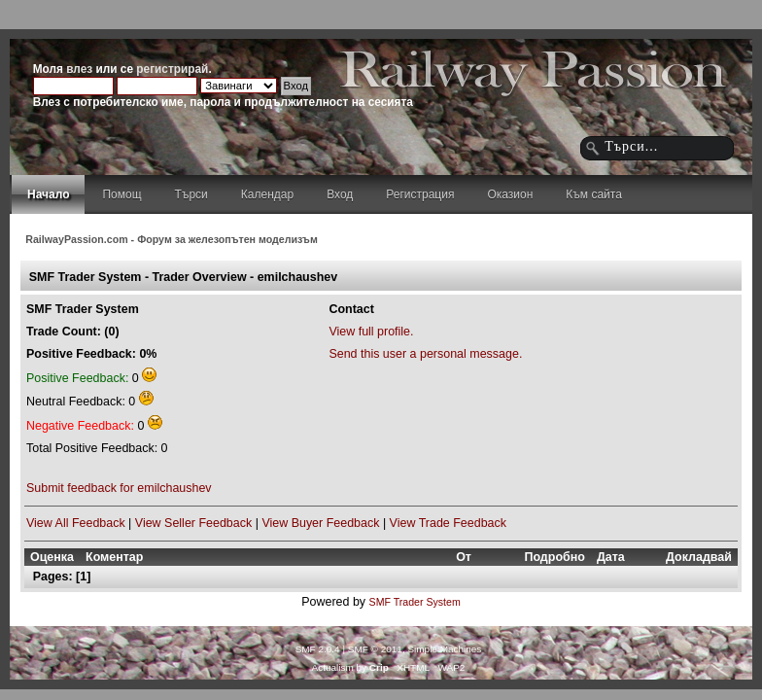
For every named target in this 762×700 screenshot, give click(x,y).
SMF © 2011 (375, 649)
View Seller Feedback (193, 523)
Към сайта (594, 194)
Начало (48, 194)
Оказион (510, 194)
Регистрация (420, 194)
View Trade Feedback (448, 523)
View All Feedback (76, 523)
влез (79, 69)
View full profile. (371, 332)
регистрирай (172, 69)
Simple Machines (444, 649)
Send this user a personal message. (425, 354)
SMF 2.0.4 (318, 649)
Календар (267, 194)
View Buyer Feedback (320, 523)
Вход (340, 194)
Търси (191, 194)
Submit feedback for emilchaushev (119, 488)
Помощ (121, 194)
